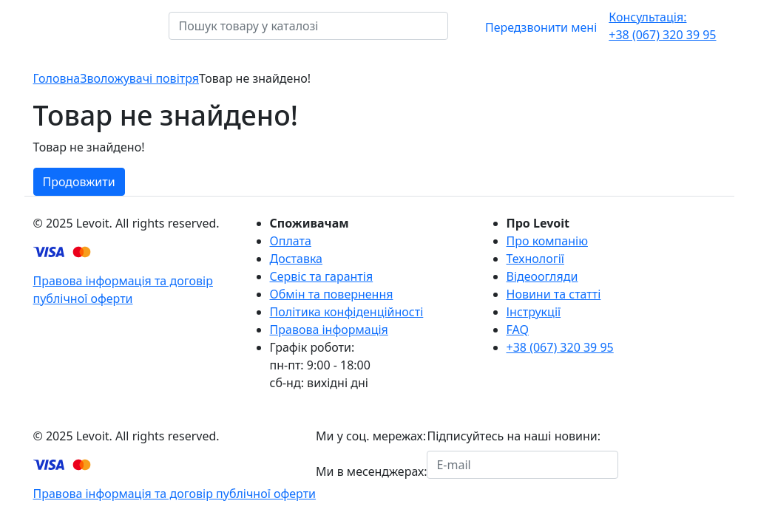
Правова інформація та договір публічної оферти (175, 494)
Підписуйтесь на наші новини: (514, 436)
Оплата (291, 241)
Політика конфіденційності (347, 312)
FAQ (518, 330)
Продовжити (79, 182)
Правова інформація (329, 330)
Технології (535, 259)
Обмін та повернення (332, 294)
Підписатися (663, 465)
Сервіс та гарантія (322, 276)
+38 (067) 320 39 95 (662, 25)
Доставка (297, 259)
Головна (57, 78)
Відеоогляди (542, 276)
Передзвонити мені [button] (541, 27)
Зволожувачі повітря (139, 78)
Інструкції (534, 312)
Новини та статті (554, 294)
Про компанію (547, 241)
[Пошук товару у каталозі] (458, 26)
